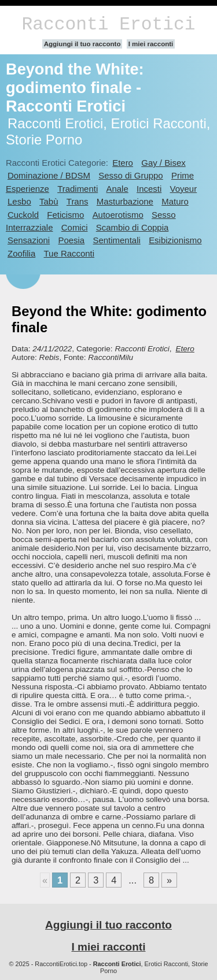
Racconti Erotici (108, 25)
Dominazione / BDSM (49, 175)
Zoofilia (21, 253)
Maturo (175, 201)
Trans (78, 201)
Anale (117, 189)
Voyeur (184, 189)
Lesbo (19, 201)
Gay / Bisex (163, 163)
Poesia (71, 240)
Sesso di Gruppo (130, 175)
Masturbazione (125, 201)
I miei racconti (151, 44)
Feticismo (65, 215)
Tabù (49, 201)
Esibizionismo (175, 240)
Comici (75, 227)
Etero (123, 163)
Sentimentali (117, 240)
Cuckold (23, 215)
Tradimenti (78, 189)
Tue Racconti (69, 253)
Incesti (149, 189)
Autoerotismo (118, 215)
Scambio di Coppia (133, 227)
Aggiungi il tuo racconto (82, 44)
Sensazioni (29, 240)
